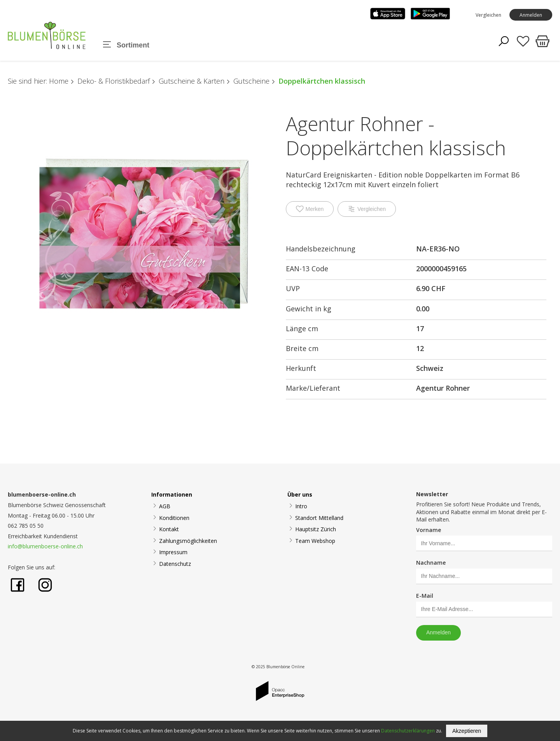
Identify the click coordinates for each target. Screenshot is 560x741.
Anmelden (531, 15)
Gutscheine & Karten (192, 81)
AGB (165, 506)
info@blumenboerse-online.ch (45, 546)
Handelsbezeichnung (321, 249)
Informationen (172, 494)
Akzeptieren (467, 731)
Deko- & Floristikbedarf (114, 81)
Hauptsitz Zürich (316, 529)
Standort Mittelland (319, 518)
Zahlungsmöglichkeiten (188, 541)
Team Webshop (315, 541)
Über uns (300, 494)
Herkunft (301, 368)
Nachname (431, 563)
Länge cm (302, 328)
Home (59, 81)
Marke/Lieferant (313, 388)
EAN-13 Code (307, 269)
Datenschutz (175, 564)
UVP (293, 288)
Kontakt (169, 529)
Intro (301, 506)
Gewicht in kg (309, 309)
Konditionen (174, 518)
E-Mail (425, 596)
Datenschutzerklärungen (408, 731)
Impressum (173, 552)
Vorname (429, 530)
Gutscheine (251, 81)
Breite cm (302, 348)
